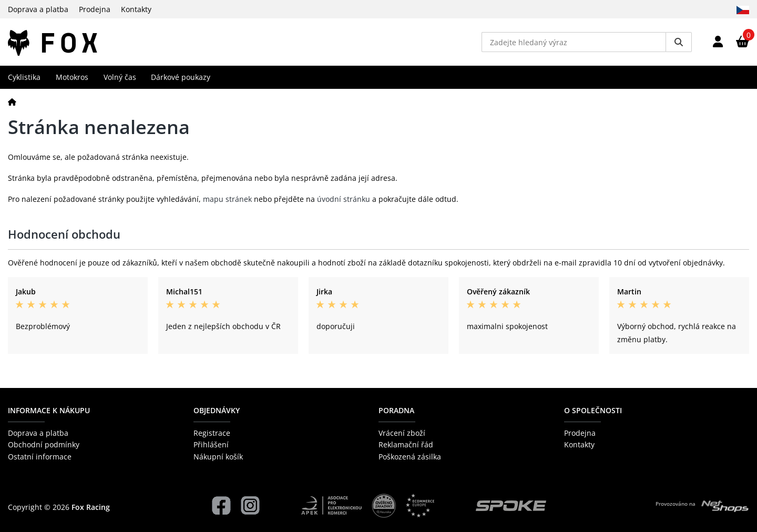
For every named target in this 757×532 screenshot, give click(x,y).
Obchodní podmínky (44, 444)
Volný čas (120, 77)
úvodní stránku (344, 199)
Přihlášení (211, 444)
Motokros (72, 77)
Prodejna (95, 9)
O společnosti (593, 410)
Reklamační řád (406, 444)
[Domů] (12, 102)
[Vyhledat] (679, 42)
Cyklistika (24, 77)
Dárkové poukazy (181, 77)
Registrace (212, 433)
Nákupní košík (218, 457)
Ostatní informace (40, 457)
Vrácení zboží (402, 433)
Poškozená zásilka (410, 457)
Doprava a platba (38, 9)
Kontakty (136, 9)
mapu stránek (227, 199)
